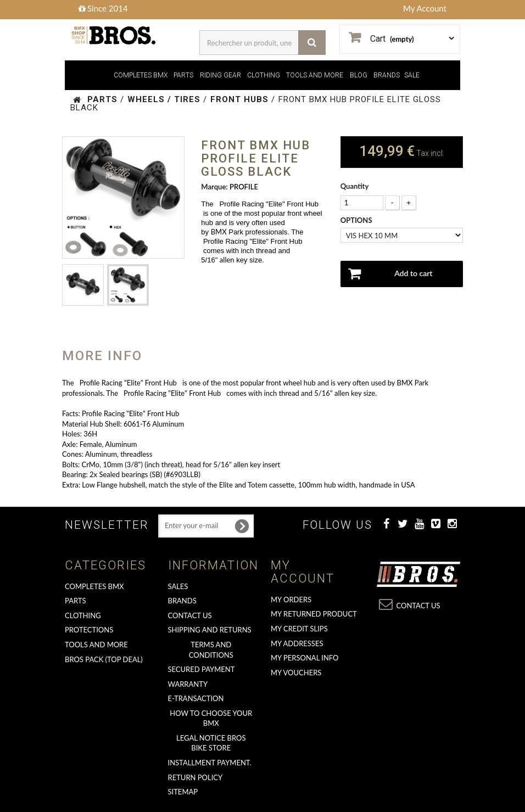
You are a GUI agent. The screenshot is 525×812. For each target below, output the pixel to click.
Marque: (214, 187)
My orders (291, 600)
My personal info (305, 658)
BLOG (359, 75)
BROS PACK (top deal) (104, 659)
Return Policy (196, 777)
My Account (425, 8)
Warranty (188, 684)
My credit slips (299, 629)
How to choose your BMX (211, 718)
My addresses (297, 643)
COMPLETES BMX (141, 75)
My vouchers (296, 673)
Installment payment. (210, 763)
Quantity (355, 186)
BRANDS (387, 75)
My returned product (314, 614)
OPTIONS (357, 220)
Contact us (190, 615)
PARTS (183, 75)
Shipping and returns (210, 630)
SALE (412, 75)
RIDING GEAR (220, 75)
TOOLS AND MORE (315, 75)
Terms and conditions (211, 650)
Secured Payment (202, 669)
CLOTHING (264, 75)
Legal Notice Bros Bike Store (211, 743)
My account (303, 572)
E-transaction (196, 698)
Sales (178, 586)
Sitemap (183, 792)
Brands (182, 601)
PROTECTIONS (89, 630)
